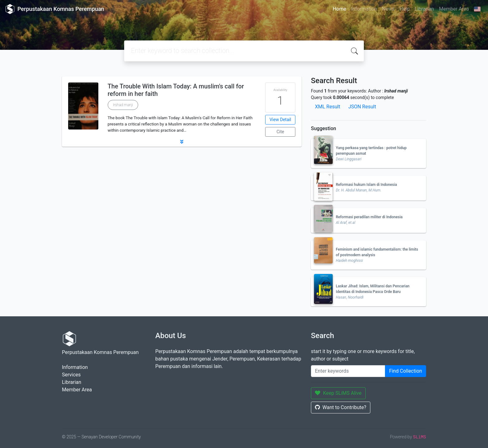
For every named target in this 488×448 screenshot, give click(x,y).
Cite (280, 132)
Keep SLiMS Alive (338, 393)
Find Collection (406, 371)
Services (71, 375)
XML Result (328, 107)
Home (339, 9)
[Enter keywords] (348, 371)
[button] (182, 142)
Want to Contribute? (341, 407)
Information (364, 9)
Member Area (454, 9)
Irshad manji (123, 105)
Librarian (424, 9)
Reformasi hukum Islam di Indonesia (366, 185)
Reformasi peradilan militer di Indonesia (369, 217)
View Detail (280, 120)
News (388, 9)
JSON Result (362, 107)
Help (404, 9)
